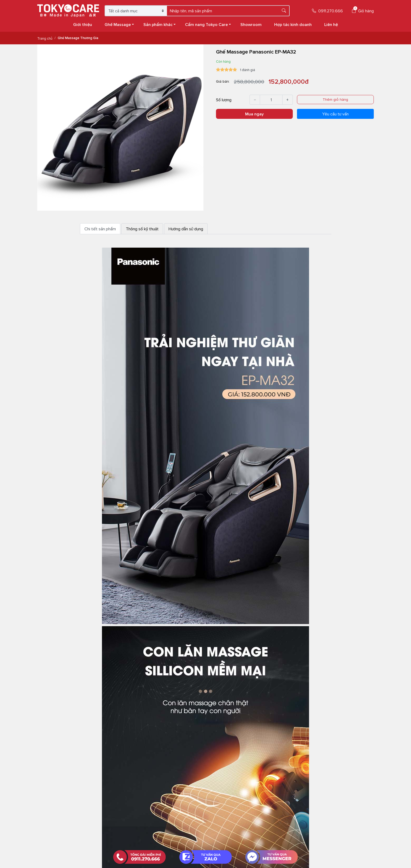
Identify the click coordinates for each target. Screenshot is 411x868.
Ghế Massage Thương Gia (78, 38)
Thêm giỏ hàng (335, 99)
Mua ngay (254, 114)
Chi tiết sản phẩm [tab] (100, 229)
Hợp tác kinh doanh (293, 24)
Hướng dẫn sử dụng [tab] (186, 229)
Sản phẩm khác (159, 24)
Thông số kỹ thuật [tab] (142, 229)
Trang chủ (45, 38)
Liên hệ (331, 24)
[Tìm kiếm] (284, 10)
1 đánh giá (248, 70)
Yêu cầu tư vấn (335, 114)
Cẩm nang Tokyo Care (208, 24)
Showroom (251, 24)
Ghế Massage (119, 24)
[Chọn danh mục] (136, 11)
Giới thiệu (83, 24)
